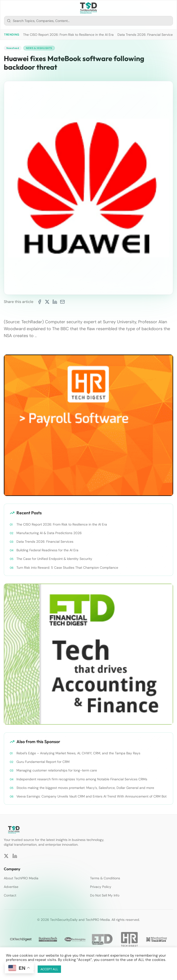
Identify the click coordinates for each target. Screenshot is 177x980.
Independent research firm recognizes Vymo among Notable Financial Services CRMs (82, 779)
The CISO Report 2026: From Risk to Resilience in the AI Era (68, 35)
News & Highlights (39, 48)
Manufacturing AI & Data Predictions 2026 (49, 533)
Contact (10, 895)
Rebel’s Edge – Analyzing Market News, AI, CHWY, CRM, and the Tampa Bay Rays (78, 753)
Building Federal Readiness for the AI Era (47, 550)
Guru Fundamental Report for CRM (43, 762)
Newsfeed (13, 48)
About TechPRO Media (21, 878)
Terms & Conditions (105, 878)
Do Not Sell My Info (105, 895)
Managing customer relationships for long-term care (57, 770)
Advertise (11, 887)
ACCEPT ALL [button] (49, 969)
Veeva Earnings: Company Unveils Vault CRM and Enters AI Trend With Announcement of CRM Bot (91, 796)
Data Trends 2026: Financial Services (146, 35)
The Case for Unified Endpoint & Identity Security (54, 559)
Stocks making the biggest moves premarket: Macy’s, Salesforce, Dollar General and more (85, 788)
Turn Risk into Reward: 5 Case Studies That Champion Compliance (67, 568)
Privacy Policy (101, 887)
